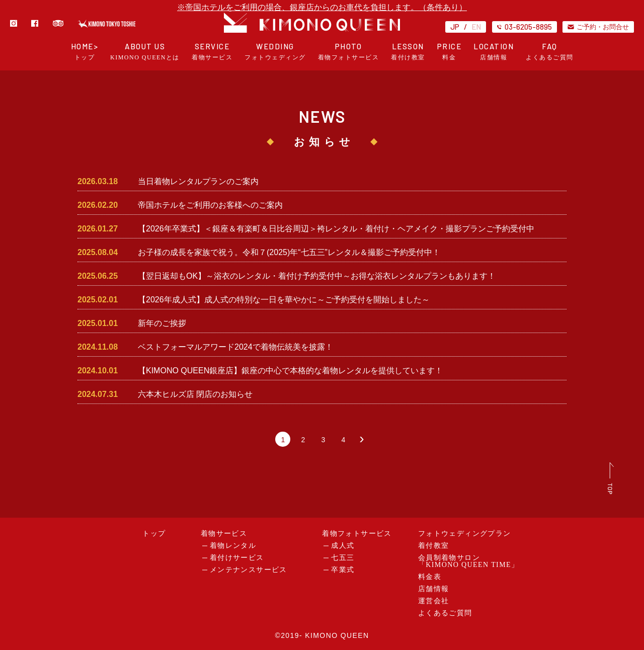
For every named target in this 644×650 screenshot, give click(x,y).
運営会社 (434, 601)
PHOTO (349, 52)
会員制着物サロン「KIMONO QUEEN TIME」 (469, 561)
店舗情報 (434, 589)
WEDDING (275, 52)
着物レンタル (233, 546)
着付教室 (434, 546)
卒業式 (343, 570)
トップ (154, 534)
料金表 (430, 577)
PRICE (450, 52)
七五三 (343, 558)
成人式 (343, 546)
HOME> (85, 52)
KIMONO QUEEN (337, 635)
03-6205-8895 (525, 27)
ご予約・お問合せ (598, 27)
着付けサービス (237, 558)
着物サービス (224, 534)
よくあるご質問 (445, 613)
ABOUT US (145, 52)
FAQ (550, 52)
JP (455, 27)
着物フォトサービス (357, 534)
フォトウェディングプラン (465, 534)
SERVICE (212, 52)
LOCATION (494, 52)
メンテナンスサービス (249, 570)
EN (476, 27)
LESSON (408, 52)
